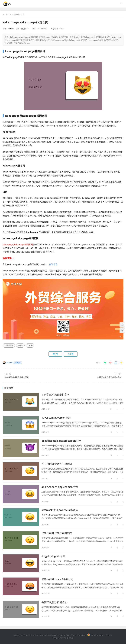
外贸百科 (15, 14)
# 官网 (30, 345)
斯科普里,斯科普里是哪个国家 (17, 377)
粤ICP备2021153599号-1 (68, 635)
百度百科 (64, 638)
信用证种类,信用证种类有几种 (109, 377)
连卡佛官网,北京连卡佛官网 (57, 464)
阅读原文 (53, 264)
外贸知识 (70, 638)
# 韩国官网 (9, 345)
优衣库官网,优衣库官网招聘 (57, 533)
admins (11, 29)
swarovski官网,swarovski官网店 (61, 510)
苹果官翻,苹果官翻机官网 (56, 395)
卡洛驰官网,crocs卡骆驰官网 (58, 579)
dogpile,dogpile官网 (54, 556)
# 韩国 (20, 345)
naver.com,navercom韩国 (57, 418)
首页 (8, 14)
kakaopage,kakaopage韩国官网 (26, 22)
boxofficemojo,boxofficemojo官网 (62, 441)
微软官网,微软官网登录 (55, 602)
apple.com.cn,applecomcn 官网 (61, 487)
